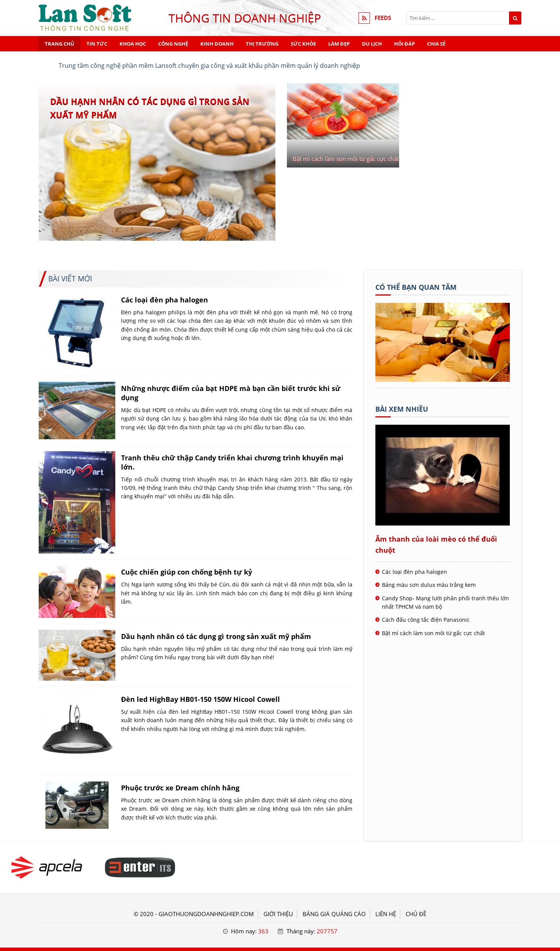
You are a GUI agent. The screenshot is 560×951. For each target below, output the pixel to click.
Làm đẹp (339, 44)
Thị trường (262, 44)
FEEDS (383, 18)
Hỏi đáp (404, 44)
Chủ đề (416, 914)
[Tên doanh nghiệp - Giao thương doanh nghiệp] (443, 379)
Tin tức (97, 44)
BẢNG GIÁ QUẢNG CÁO (334, 914)
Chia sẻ (436, 44)
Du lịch (372, 44)
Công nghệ (173, 44)
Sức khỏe (303, 44)
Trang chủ (60, 44)
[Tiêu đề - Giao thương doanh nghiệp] (47, 867)
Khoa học (133, 44)
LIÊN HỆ (386, 914)
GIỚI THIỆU (278, 914)
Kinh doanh (217, 44)
